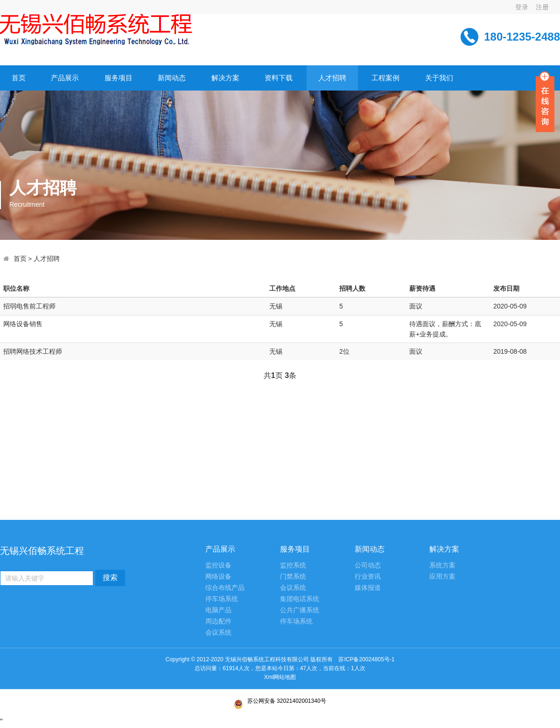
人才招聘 (332, 78)
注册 (542, 7)
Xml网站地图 (280, 677)
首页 (19, 78)
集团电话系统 (300, 599)
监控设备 (218, 565)
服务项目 (119, 78)
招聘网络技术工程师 (33, 351)
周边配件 (218, 621)
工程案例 (385, 78)
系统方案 (442, 565)
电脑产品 (218, 610)
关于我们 (439, 78)
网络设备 (218, 577)
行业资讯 (368, 577)
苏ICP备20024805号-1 (280, 665)
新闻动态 (172, 78)
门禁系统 (293, 577)
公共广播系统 (300, 610)
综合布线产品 (225, 588)
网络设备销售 (23, 324)
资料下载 (279, 78)
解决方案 (225, 78)
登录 (522, 7)
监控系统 (293, 565)
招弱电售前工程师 (29, 306)
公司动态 (368, 565)
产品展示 (65, 78)
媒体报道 (368, 588)
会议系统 (218, 633)
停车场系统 (222, 599)
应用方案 (442, 577)
